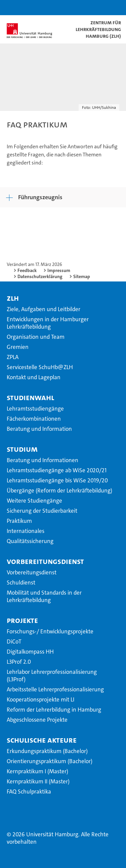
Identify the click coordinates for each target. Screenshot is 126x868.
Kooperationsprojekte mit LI (40, 699)
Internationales (26, 531)
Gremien (18, 347)
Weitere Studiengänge (34, 501)
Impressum (59, 270)
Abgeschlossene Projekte (37, 720)
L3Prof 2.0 (19, 662)
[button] (100, 8)
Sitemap (82, 276)
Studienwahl (30, 397)
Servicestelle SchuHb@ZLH (40, 367)
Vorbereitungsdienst (45, 561)
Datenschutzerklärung (40, 276)
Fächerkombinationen (34, 419)
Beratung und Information (39, 429)
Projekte (22, 620)
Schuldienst (21, 582)
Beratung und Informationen (43, 460)
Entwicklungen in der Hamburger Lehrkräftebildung (48, 323)
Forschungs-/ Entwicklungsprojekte (50, 631)
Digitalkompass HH (30, 652)
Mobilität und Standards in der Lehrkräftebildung (44, 596)
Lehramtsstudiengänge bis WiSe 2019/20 (57, 480)
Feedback (27, 270)
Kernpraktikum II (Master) (38, 781)
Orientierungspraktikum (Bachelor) (50, 761)
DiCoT (14, 641)
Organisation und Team (36, 337)
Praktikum (19, 521)
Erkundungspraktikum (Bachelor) (47, 751)
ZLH (13, 298)
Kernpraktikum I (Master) (37, 771)
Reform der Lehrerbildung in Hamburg (54, 710)
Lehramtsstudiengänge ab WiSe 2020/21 (57, 470)
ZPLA (13, 357)
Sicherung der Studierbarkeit (42, 511)
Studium (22, 449)
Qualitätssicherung (30, 541)
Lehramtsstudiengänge (35, 409)
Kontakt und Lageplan (34, 377)
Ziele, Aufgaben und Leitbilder (44, 309)
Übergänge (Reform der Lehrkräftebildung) (59, 490)
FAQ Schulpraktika (29, 791)
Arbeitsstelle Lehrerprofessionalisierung (55, 689)
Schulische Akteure (42, 740)
